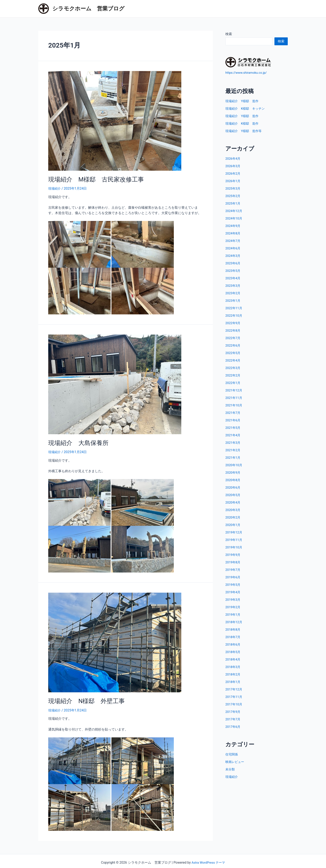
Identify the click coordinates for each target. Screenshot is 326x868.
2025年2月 (233, 196)
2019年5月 (233, 584)
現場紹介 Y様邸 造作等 (245, 131)
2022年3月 (233, 368)
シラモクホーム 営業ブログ (88, 9)
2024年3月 (233, 256)
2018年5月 (233, 652)
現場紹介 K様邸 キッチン (246, 108)
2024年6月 (233, 248)
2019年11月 (234, 540)
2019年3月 (233, 599)
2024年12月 (234, 211)
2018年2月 (233, 674)
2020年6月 (233, 487)
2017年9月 (233, 712)
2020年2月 (233, 517)
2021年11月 (234, 398)
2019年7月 (233, 569)
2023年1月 (233, 300)
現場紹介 (55, 188)
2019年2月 (233, 607)
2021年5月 (233, 427)
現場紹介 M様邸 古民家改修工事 (91, 179)
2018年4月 (233, 659)
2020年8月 (233, 480)
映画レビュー (235, 762)
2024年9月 (233, 226)
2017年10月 (234, 704)
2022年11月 (234, 308)
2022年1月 (233, 383)
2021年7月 (233, 413)
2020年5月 (233, 495)
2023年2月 (233, 293)
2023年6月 (233, 263)
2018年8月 (233, 629)
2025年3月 (233, 188)
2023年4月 (233, 278)
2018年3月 (233, 667)
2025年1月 (233, 203)
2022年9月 (233, 323)
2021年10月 (234, 405)
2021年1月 (233, 457)
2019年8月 (233, 562)
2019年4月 (233, 592)
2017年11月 (234, 697)
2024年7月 (233, 241)
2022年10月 (234, 315)
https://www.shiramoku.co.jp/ (247, 72)
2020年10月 (234, 465)
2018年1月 (233, 682)
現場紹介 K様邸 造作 (243, 123)
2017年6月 (233, 726)
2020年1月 (233, 525)
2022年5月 (233, 353)
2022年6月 (233, 345)
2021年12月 (234, 390)
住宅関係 (232, 754)
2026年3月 (233, 166)
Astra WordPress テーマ (208, 860)
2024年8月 (233, 233)
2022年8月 (233, 330)
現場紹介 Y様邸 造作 (243, 101)
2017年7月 (233, 719)
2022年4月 (233, 360)
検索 (229, 34)
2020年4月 (233, 502)
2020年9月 (233, 472)
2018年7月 (233, 637)
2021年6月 (233, 420)
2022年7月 (233, 338)
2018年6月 (233, 644)
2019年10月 (234, 547)
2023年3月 (233, 285)
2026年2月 (233, 173)
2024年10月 (234, 218)
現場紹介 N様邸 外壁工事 (83, 699)
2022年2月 (233, 375)
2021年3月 (233, 442)
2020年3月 (233, 510)
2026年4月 (233, 158)
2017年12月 (234, 689)
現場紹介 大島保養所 (75, 442)
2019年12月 (234, 532)
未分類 (230, 769)
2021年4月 (233, 435)
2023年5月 (233, 270)
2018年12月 (234, 622)
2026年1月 (233, 181)
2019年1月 (233, 614)
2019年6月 (233, 577)
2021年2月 (233, 450)
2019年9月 (233, 555)
